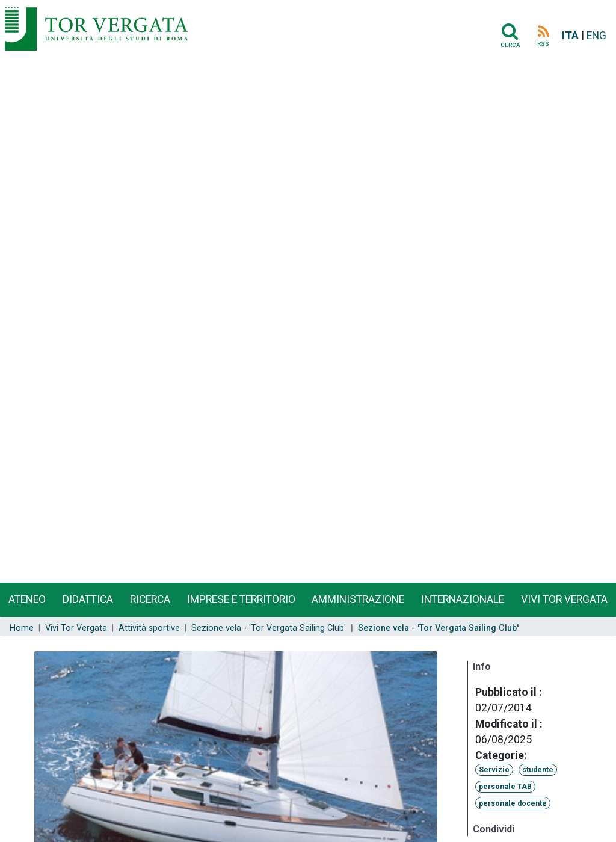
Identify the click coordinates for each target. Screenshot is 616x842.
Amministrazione (358, 599)
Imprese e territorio (241, 599)
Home (22, 628)
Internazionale (463, 599)
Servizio (494, 770)
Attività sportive (149, 628)
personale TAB (505, 787)
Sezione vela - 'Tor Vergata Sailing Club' (269, 628)
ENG (596, 36)
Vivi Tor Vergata (76, 628)
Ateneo (27, 599)
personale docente (513, 803)
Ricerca (150, 599)
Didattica (88, 599)
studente (538, 770)
